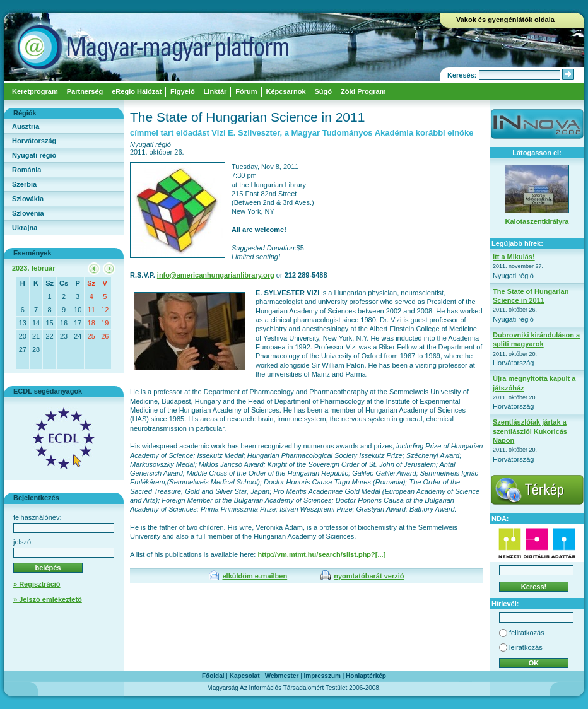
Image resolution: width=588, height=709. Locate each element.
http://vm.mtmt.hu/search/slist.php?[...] (321, 554)
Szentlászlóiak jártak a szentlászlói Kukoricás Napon (530, 431)
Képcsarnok (286, 91)
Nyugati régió (34, 155)
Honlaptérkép (366, 676)
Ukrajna (25, 228)
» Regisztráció (37, 584)
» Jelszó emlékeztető (48, 599)
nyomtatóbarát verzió (369, 576)
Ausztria (26, 126)
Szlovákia (28, 199)
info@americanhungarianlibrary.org (216, 275)
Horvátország (34, 141)
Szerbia (24, 184)
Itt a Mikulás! (514, 257)
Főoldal (213, 676)
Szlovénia (28, 213)
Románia (26, 170)
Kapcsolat (245, 676)
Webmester (282, 676)
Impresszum (322, 676)
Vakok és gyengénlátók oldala (505, 20)
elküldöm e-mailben (255, 576)
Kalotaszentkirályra (537, 221)
